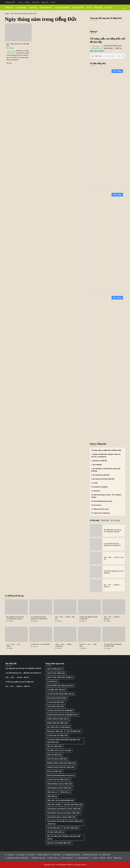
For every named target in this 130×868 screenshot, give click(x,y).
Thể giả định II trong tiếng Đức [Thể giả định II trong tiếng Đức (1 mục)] (60, 784)
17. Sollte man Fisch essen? (100, 509)
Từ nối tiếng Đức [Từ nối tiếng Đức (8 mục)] (54, 828)
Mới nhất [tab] (95, 520)
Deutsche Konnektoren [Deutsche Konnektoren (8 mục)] (57, 698)
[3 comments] (8, 621)
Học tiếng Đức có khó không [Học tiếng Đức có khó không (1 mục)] (59, 727)
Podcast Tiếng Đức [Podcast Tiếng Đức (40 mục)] (55, 771)
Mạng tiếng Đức (78, 8)
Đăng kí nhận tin (44, 855)
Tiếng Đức (9, 8)
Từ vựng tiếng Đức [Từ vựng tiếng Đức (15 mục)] (71, 828)
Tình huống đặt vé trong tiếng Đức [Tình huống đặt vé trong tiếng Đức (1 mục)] (61, 817)
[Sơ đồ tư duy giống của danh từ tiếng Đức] (96, 572)
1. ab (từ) (94, 483)
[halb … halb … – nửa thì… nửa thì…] (96, 558)
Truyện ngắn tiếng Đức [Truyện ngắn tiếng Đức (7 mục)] (73, 805)
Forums (21, 2)
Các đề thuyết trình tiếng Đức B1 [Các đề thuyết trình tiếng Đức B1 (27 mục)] (60, 694)
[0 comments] (32, 621)
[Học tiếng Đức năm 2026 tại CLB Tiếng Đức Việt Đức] (96, 531)
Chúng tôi (21, 855)
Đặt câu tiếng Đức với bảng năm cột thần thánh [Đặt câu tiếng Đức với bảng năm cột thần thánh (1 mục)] (64, 838)
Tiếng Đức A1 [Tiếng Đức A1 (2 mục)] (52, 792)
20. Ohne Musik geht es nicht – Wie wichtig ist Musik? (106, 496)
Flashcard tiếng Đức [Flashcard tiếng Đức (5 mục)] (56, 702)
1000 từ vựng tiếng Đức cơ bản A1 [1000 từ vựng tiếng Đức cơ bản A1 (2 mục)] (60, 677)
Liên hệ (53, 2)
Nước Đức (57, 855)
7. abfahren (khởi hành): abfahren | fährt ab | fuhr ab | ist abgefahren (106, 455)
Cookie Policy (106, 855)
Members (27, 2)
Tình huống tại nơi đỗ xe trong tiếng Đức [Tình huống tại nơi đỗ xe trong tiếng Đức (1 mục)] (64, 809)
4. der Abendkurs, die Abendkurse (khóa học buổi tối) (106, 470)
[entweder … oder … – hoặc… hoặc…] (89, 634)
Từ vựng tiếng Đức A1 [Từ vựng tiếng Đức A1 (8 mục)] (56, 832)
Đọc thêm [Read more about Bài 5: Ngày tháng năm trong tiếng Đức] (9, 63)
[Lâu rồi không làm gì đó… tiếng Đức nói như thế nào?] (96, 544)
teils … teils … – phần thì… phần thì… (18, 686)
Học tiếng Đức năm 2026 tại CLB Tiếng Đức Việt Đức (23, 668)
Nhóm (96, 858)
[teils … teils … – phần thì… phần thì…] (96, 585)
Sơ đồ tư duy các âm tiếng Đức (40, 644)
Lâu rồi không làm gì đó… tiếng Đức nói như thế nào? (24, 673)
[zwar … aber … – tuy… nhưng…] (16, 634)
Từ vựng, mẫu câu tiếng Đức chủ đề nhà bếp (106, 450)
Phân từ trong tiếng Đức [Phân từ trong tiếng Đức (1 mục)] (57, 759)
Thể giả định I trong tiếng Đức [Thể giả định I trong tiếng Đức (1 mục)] (59, 788)
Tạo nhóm (108, 8)
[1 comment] (8, 48)
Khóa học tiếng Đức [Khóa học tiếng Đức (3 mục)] (55, 731)
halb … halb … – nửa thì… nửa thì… (18, 677)
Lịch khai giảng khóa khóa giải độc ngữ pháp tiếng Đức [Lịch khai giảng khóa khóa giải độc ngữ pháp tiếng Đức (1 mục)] (63, 741)
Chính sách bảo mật (90, 855)
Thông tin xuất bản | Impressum (18, 858)
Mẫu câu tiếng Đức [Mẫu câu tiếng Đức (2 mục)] (55, 746)
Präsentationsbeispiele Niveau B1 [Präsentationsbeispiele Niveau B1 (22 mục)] (61, 776)
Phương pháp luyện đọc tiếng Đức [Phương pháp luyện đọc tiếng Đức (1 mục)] (61, 767)
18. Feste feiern (96, 505)
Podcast (89, 8)
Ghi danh (102, 858)
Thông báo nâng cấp (39, 858)
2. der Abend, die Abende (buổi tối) (103, 479)
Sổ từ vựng (33, 8)
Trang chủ (11, 855)
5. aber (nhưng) (96, 465)
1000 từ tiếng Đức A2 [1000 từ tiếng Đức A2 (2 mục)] (55, 669)
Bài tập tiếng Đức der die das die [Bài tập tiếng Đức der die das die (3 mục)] (60, 686)
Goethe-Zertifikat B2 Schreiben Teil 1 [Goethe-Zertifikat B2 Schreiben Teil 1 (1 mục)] (62, 715)
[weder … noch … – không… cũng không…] (65, 634)
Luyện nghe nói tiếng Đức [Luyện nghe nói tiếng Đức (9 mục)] (57, 736)
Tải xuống (117, 71)
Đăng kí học (45, 2)
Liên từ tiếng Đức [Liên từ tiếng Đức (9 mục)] (73, 731)
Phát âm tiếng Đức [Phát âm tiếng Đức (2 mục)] (54, 755)
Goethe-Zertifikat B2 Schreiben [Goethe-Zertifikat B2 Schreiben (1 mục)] (60, 711)
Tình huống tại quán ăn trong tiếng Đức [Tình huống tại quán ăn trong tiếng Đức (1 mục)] (63, 813)
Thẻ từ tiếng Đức (46, 8)
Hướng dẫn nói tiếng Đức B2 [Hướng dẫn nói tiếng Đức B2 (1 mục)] (58, 719)
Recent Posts (36, 2)
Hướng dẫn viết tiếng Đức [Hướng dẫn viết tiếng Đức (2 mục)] (57, 723)
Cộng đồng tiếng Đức (62, 8)
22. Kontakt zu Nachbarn (100, 487)
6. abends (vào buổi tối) (99, 461)
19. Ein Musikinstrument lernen (102, 501)
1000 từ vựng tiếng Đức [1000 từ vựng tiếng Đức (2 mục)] (56, 673)
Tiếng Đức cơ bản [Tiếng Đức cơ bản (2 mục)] (54, 805)
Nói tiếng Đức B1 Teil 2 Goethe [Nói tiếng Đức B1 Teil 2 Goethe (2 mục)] (59, 751)
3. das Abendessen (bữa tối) (100, 475)
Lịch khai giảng (21, 8)
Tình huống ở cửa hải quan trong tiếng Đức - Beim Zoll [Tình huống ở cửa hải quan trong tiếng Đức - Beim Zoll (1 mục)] (65, 823)
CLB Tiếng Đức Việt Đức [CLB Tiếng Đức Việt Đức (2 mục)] (56, 690)
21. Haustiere (96, 491)
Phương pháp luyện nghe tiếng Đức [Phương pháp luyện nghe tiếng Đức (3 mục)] (61, 763)
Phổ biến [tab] (105, 520)
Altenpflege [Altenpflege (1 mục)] (52, 682)
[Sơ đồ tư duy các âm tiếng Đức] (41, 634)
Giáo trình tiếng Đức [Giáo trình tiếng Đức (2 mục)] (56, 706)
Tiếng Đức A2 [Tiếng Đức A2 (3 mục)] (65, 792)
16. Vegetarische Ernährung (100, 513)
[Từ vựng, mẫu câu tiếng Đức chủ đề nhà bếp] (114, 634)
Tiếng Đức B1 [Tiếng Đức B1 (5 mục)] (52, 796)
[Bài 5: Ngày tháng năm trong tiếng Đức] (18, 32)
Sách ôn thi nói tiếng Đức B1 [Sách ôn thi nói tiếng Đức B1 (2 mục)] (58, 780)
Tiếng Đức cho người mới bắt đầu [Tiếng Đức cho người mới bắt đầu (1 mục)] (60, 801)
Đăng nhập (98, 8)
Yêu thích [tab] (116, 520)
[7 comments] (32, 647)
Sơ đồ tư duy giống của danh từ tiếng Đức (20, 682)
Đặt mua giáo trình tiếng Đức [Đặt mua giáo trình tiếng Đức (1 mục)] (59, 843)
